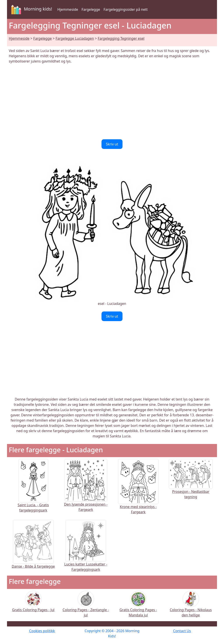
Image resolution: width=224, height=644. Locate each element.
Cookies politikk (42, 631)
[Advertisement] (112, 102)
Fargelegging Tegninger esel (121, 38)
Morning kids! (31, 9)
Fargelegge (91, 9)
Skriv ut (112, 144)
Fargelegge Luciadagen (75, 38)
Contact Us (182, 631)
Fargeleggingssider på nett (126, 9)
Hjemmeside (68, 9)
